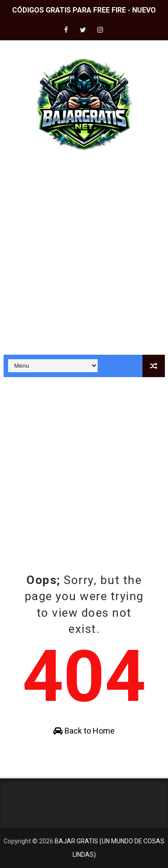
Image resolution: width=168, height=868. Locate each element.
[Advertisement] (84, 257)
